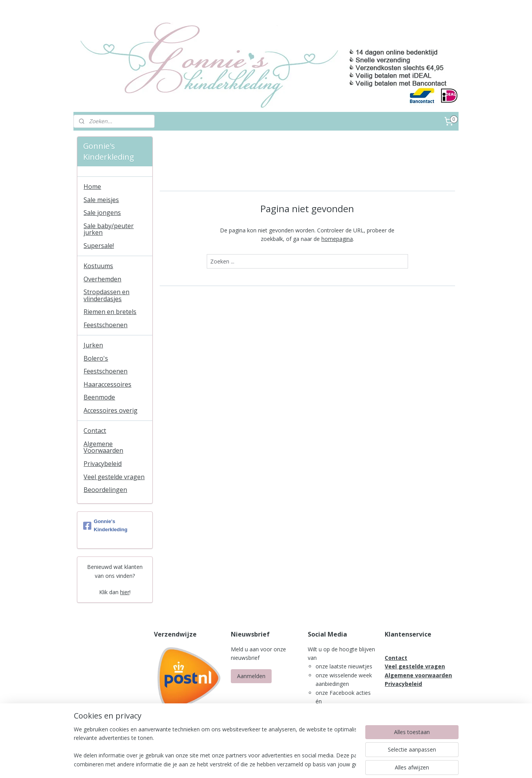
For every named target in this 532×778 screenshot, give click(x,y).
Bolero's (96, 358)
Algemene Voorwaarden (103, 447)
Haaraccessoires (107, 384)
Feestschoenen (106, 325)
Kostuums (98, 266)
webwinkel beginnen (293, 764)
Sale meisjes (101, 200)
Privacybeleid (103, 464)
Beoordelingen (105, 490)
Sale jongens (102, 213)
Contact (95, 431)
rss (263, 764)
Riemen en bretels (110, 312)
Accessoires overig (111, 410)
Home (92, 187)
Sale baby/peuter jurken (109, 229)
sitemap (247, 764)
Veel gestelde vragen (114, 477)
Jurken (93, 345)
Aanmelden (251, 676)
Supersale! (99, 246)
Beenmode (99, 397)
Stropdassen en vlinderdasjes (106, 295)
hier (125, 592)
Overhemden (102, 279)
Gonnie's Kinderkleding (105, 525)
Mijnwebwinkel (360, 764)
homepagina (337, 239)
